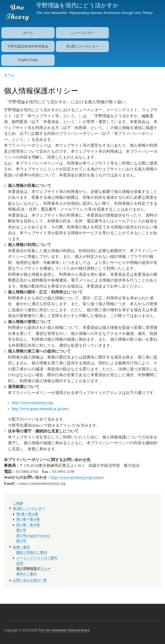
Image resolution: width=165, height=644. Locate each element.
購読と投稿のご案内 (32, 553)
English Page (28, 60)
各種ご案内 (21, 547)
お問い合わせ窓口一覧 (30, 580)
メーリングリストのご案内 (37, 558)
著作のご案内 (26, 574)
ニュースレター (82, 33)
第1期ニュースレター (82, 46)
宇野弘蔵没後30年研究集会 (28, 46)
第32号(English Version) (33, 536)
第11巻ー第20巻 (28, 519)
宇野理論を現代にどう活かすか (78, 5)
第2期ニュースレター (29, 509)
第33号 (21, 541)
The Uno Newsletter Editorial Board (64, 630)
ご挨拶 (18, 503)
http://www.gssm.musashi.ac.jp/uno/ (40, 408)
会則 (20, 563)
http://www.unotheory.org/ (33, 402)
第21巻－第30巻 (28, 525)
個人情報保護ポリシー (33, 569)
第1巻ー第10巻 (27, 514)
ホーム (28, 33)
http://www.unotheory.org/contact (77, 477)
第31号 (21, 530)
